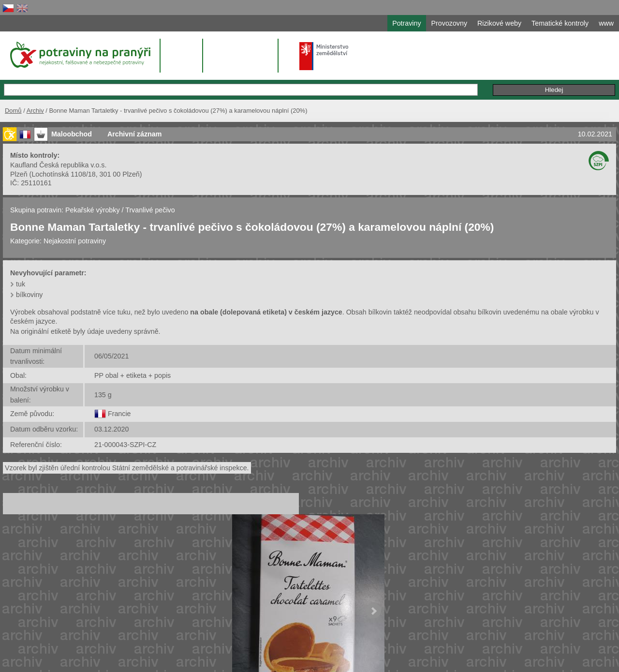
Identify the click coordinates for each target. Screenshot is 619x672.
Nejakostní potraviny (75, 241)
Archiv (35, 111)
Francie (119, 414)
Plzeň (19, 174)
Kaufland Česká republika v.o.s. (58, 165)
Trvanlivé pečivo (150, 210)
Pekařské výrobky (92, 210)
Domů (13, 111)
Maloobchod (72, 134)
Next (373, 611)
